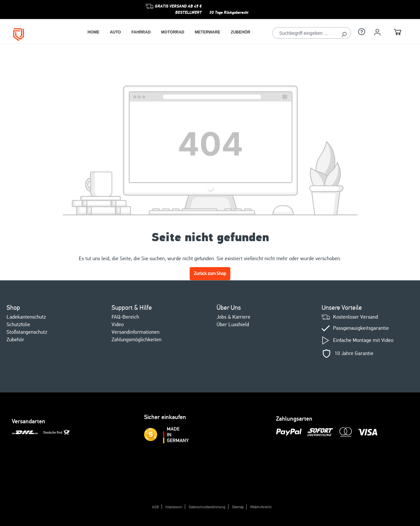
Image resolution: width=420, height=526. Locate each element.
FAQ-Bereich (125, 317)
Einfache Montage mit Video (363, 340)
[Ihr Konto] (377, 32)
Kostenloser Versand (356, 317)
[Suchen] (344, 33)
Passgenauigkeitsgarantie (361, 328)
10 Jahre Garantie (354, 354)
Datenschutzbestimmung (207, 507)
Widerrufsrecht (261, 507)
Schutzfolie (18, 325)
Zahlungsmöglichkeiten (136, 340)
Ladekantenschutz (26, 317)
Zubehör (15, 340)
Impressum (174, 507)
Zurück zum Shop (210, 274)
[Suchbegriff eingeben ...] (305, 33)
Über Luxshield (233, 325)
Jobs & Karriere (233, 317)
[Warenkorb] (398, 33)
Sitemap (238, 507)
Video (118, 325)
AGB (155, 507)
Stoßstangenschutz (27, 332)
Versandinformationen (136, 332)
